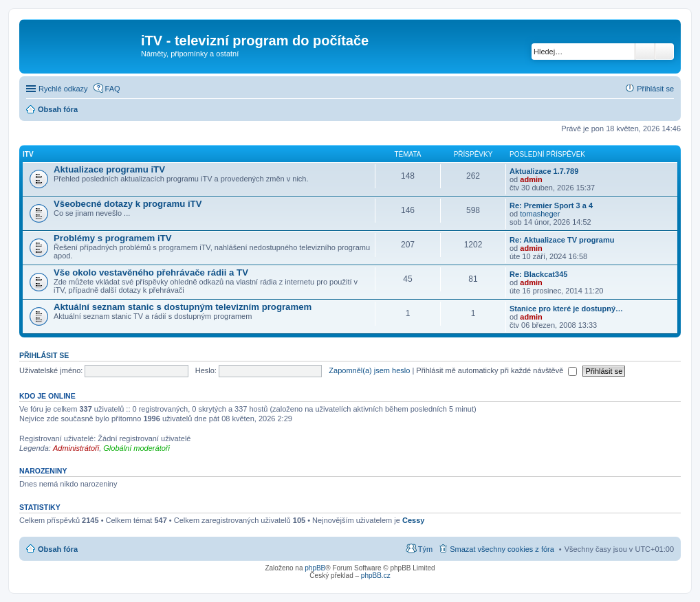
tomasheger (540, 214)
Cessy (413, 520)
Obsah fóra (58, 549)
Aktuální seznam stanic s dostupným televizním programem (183, 307)
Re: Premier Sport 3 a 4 (551, 205)
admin (531, 179)
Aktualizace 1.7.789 (544, 171)
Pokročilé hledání (665, 52)
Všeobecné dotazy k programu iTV (128, 204)
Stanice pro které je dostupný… (566, 309)
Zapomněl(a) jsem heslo (369, 370)
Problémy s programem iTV (113, 238)
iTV (28, 154)
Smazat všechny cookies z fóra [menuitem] (502, 549)
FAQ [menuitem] (113, 89)
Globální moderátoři (136, 448)
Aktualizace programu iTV (109, 169)
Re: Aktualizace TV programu (562, 240)
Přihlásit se (44, 355)
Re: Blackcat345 (538, 274)
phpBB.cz (376, 576)
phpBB (315, 568)
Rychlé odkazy (63, 89)
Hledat (645, 52)
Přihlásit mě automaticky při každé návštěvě (496, 370)
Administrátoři (76, 448)
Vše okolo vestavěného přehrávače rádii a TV (151, 272)
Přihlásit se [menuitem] (655, 89)
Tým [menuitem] (425, 549)
